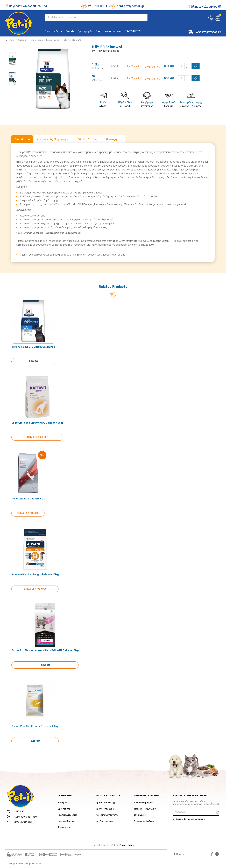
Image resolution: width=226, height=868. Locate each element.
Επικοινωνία (140, 815)
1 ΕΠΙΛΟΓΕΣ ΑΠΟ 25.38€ (28, 513)
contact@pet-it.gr (127, 6)
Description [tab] (22, 139)
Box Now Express (104, 821)
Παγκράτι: (28, 6)
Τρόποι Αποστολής (105, 803)
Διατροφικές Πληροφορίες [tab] (54, 139)
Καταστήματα (64, 827)
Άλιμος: (206, 6)
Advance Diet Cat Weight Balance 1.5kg (35, 574)
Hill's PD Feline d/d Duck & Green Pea (33, 347)
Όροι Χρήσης (64, 809)
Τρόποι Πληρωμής (105, 809)
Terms (131, 845)
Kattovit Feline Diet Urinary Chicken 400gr (37, 423)
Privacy (123, 845)
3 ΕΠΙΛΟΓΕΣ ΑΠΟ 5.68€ (37, 437)
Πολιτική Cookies (66, 821)
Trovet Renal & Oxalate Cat (28, 499)
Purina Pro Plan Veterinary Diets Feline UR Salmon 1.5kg (45, 650)
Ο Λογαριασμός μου (144, 803)
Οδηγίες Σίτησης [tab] (88, 139)
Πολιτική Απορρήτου (68, 815)
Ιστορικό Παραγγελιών (145, 809)
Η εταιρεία (62, 803)
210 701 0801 (94, 6)
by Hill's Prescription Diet (105, 51)
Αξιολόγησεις (114, 139)
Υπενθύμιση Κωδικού (144, 821)
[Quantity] (181, 66)
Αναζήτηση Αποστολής (107, 815)
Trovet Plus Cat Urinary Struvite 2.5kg (35, 726)
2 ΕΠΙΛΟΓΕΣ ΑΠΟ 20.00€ (35, 589)
